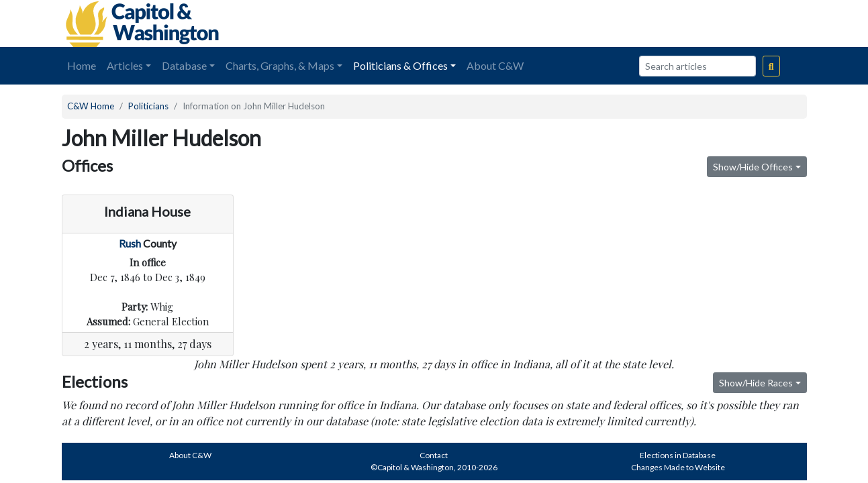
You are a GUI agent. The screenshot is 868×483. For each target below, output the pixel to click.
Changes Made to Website (678, 467)
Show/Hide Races (756, 383)
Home (82, 65)
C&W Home (91, 106)
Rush (130, 243)
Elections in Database (678, 455)
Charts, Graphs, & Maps (280, 65)
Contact (434, 455)
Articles (125, 65)
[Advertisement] (657, 23)
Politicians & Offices (400, 65)
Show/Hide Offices (753, 167)
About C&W (495, 65)
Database (184, 65)
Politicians (148, 106)
